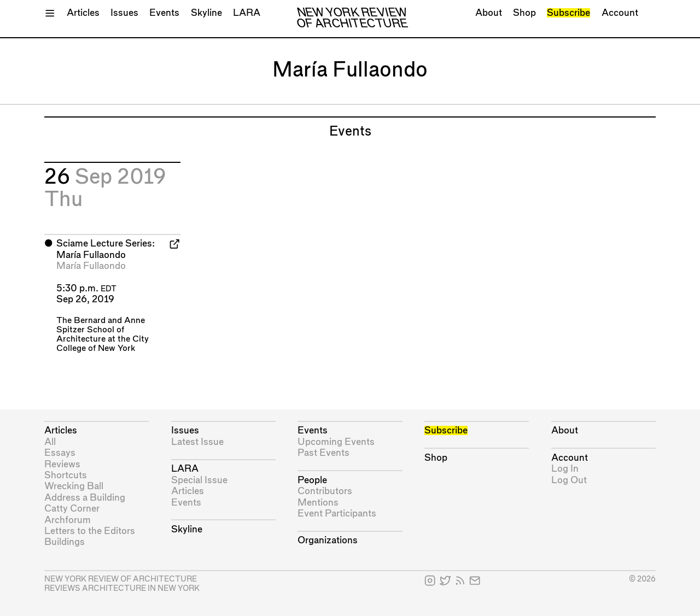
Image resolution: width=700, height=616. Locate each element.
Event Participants (337, 514)
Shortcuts (66, 475)
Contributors (325, 491)
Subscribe (568, 13)
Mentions (318, 503)
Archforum (68, 520)
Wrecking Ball (74, 486)
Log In (565, 469)
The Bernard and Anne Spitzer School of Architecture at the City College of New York (103, 335)
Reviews (62, 464)
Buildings (65, 542)
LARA (247, 13)
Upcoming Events (336, 442)
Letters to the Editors (90, 531)
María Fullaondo (91, 266)
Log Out (569, 480)
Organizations (328, 540)
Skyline (206, 13)
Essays (60, 453)
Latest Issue (197, 442)
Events (164, 13)
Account (620, 13)
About (489, 13)
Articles (83, 13)
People (312, 480)
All (50, 442)
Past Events (323, 453)
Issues (124, 13)
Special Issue (199, 480)
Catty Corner (72, 509)
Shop (524, 13)
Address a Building (85, 498)
